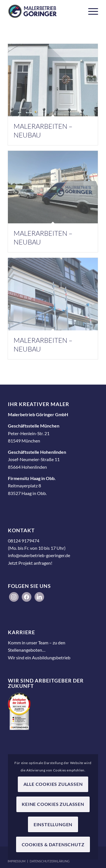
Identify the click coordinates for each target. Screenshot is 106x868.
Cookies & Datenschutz (53, 844)
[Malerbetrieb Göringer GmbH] (44, 11)
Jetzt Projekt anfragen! (30, 563)
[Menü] (90, 11)
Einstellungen (53, 824)
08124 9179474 (24, 541)
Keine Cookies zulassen (53, 804)
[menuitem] (90, 11)
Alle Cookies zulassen (53, 784)
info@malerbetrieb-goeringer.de (39, 555)
